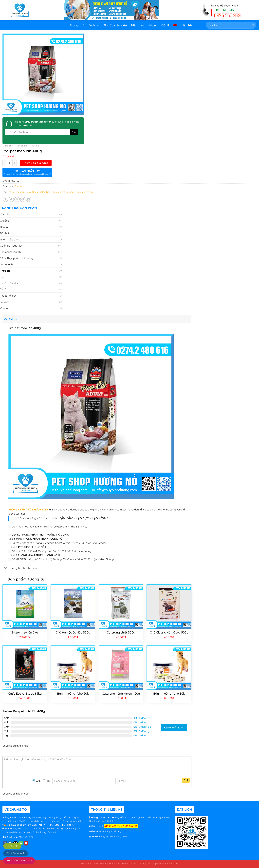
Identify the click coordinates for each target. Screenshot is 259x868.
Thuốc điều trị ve (10, 283)
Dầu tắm (5, 227)
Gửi (186, 780)
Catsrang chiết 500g (121, 632)
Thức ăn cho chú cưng (62, 192)
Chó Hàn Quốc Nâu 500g (73, 632)
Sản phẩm (22, 146)
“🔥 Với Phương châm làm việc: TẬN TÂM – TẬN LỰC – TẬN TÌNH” (38, 825)
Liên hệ (187, 25)
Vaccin (4, 308)
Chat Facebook (16, 853)
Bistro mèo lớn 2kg (25, 632)
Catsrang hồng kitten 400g (121, 694)
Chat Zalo (12, 846)
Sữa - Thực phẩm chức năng (17, 258)
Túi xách (5, 302)
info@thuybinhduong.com (113, 836)
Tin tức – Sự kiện (115, 25)
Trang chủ (77, 25)
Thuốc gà (6, 289)
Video (153, 25)
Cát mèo (5, 214)
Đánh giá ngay (174, 727)
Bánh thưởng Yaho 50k (73, 694)
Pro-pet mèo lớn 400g (19, 192)
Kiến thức (138, 25)
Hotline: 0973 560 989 (19, 860)
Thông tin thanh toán (20, 568)
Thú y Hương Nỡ (41, 192)
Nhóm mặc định (9, 239)
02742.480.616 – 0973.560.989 (121, 826)
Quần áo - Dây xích (11, 246)
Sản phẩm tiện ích (10, 252)
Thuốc (4, 277)
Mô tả (10, 319)
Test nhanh (6, 264)
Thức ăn (35, 146)
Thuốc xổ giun (8, 296)
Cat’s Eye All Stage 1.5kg (25, 694)
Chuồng (5, 221)
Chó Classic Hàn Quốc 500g (169, 632)
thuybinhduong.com (168, 863)
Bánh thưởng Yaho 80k (169, 694)
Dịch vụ (94, 25)
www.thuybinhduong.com (113, 831)
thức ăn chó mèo (84, 192)
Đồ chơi (4, 233)
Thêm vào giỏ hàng (36, 163)
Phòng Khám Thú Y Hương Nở (19, 817)
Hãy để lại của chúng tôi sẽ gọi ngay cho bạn (46, 124)
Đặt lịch (167, 25)
